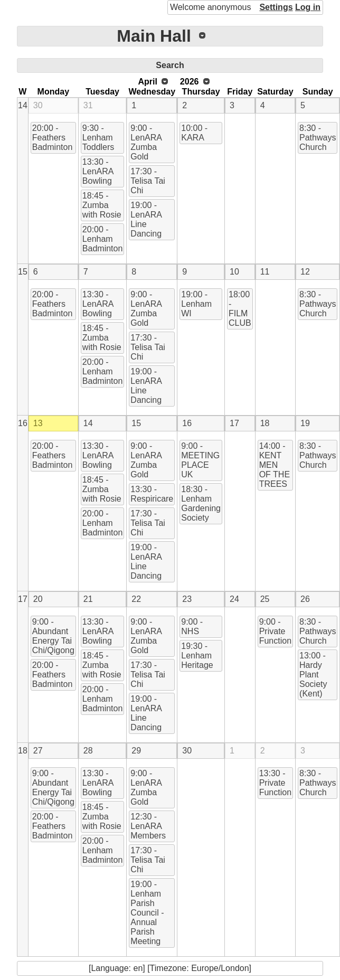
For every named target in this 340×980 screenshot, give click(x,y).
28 (88, 751)
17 (234, 423)
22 (136, 599)
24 (234, 599)
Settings (276, 7)
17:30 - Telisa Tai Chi (148, 181)
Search (170, 65)
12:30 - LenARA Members (148, 826)
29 (136, 751)
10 (234, 272)
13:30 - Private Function (275, 783)
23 (187, 599)
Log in (308, 7)
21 (88, 599)
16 (23, 423)
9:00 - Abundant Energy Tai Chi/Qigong (53, 636)
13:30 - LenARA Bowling (98, 171)
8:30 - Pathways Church (318, 138)
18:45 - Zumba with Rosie (102, 205)
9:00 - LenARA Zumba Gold (146, 142)
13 (38, 423)
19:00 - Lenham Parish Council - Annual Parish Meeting (147, 913)
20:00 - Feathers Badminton (53, 138)
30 (38, 105)
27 (38, 751)
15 (23, 272)
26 (305, 599)
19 (305, 423)
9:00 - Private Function (275, 631)
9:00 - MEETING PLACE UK (200, 460)
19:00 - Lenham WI (196, 304)
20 (38, 599)
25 (265, 599)
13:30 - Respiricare (152, 494)
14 (23, 105)
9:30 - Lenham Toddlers (98, 138)
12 (305, 272)
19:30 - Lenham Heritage (197, 656)
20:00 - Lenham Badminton (103, 239)
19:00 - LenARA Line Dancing (146, 219)
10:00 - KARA (194, 133)
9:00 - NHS (192, 626)
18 (265, 423)
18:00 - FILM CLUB (240, 309)
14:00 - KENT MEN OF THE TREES (275, 465)
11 (265, 272)
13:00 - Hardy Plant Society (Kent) (313, 675)
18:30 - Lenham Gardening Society (201, 503)
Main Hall (154, 36)
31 (88, 105)
